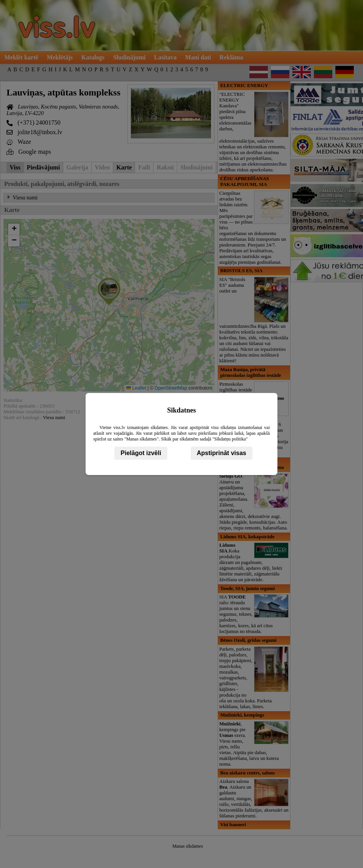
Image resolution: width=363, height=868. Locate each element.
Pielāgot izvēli (141, 453)
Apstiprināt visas (222, 453)
